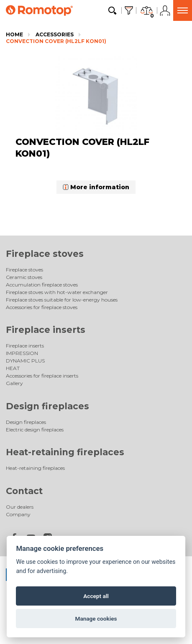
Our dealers (20, 507)
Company (18, 514)
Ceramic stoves (24, 277)
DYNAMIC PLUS (25, 361)
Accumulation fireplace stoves (42, 285)
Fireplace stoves (45, 254)
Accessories (55, 34)
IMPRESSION (22, 353)
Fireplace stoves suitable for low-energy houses (62, 300)
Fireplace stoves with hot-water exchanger (57, 292)
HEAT (13, 368)
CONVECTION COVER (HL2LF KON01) (56, 41)
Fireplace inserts (46, 330)
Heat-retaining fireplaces (65, 452)
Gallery (14, 383)
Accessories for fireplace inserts (42, 376)
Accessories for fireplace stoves (42, 307)
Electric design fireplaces (35, 430)
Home (14, 34)
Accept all (96, 596)
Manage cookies (96, 619)
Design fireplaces (47, 406)
